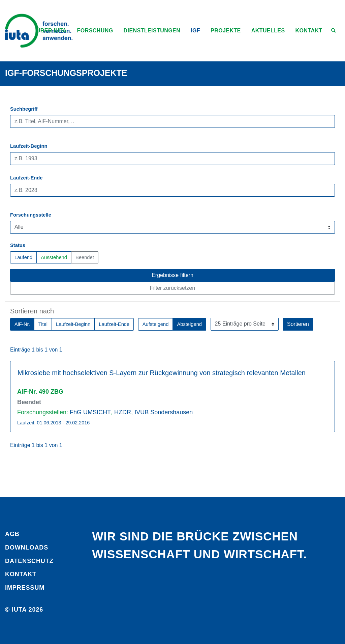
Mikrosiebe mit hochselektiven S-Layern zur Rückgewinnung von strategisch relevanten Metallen (162, 373)
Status (18, 245)
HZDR (123, 412)
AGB (12, 534)
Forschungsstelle (31, 215)
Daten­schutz (29, 561)
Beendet (85, 257)
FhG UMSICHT (90, 412)
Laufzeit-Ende (26, 178)
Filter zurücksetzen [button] (172, 288)
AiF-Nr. (22, 324)
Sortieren (298, 324)
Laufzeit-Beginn (29, 146)
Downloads (27, 548)
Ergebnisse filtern (172, 275)
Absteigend (189, 324)
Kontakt (21, 574)
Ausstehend (54, 257)
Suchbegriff (24, 109)
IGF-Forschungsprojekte (66, 73)
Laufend (23, 257)
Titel (43, 324)
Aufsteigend (156, 324)
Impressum (25, 588)
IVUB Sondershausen (164, 412)
